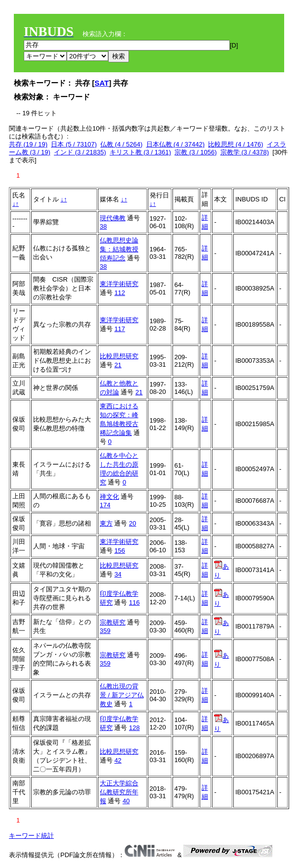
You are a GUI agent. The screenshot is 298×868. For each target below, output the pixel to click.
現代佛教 (113, 218)
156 (120, 551)
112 (120, 293)
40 (126, 801)
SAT (102, 83)
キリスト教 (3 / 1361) (140, 152)
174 (105, 505)
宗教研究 (113, 622)
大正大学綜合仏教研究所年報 (119, 792)
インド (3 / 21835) (80, 152)
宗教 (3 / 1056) (195, 152)
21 (118, 365)
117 (120, 329)
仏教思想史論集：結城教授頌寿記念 (119, 249)
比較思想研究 (119, 356)
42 (118, 760)
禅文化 (109, 497)
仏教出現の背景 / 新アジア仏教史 (122, 695)
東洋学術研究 (119, 284)
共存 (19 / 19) (28, 144)
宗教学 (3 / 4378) (245, 152)
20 (132, 523)
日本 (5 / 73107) (74, 144)
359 (105, 631)
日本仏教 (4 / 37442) (176, 144)
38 (103, 226)
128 (134, 728)
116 (134, 603)
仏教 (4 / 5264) (121, 144)
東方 (106, 523)
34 (118, 574)
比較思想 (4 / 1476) (235, 144)
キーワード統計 (31, 836)
